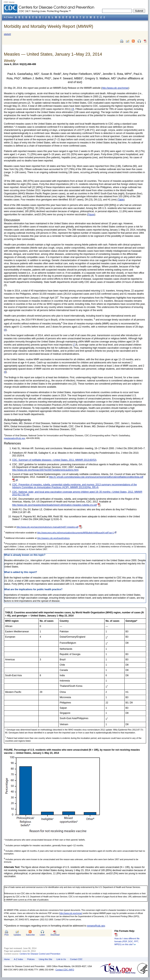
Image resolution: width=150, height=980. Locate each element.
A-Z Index (18, 959)
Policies (31, 959)
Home (7, 959)
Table (121, 200)
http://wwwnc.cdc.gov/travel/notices (53, 538)
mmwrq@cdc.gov (96, 926)
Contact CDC (76, 959)
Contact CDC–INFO (65, 970)
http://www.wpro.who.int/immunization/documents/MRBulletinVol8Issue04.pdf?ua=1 (75, 533)
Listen (42, 935)
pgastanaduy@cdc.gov (14, 438)
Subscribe (30, 935)
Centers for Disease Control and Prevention (40, 954)
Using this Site (45, 959)
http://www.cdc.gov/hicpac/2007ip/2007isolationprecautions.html (45, 470)
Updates (17, 935)
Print (7, 935)
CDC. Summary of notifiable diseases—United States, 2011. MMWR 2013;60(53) (54, 460)
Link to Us (61, 959)
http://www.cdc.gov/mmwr (71, 913)
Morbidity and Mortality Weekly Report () (49, 26)
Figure (91, 214)
